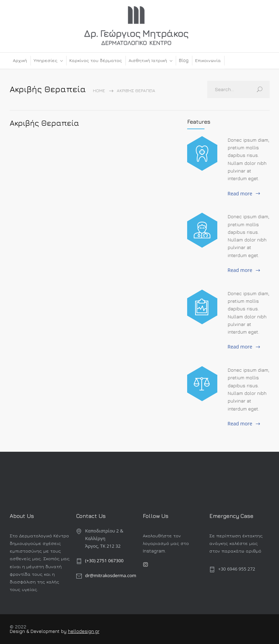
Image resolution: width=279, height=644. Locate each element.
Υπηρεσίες (46, 60)
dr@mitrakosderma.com (111, 575)
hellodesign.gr (84, 631)
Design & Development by (39, 631)
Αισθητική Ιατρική (148, 60)
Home (99, 91)
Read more (240, 193)
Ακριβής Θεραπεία (44, 123)
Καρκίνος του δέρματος (96, 60)
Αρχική (20, 60)
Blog (184, 60)
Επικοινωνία (208, 60)
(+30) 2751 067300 (104, 561)
